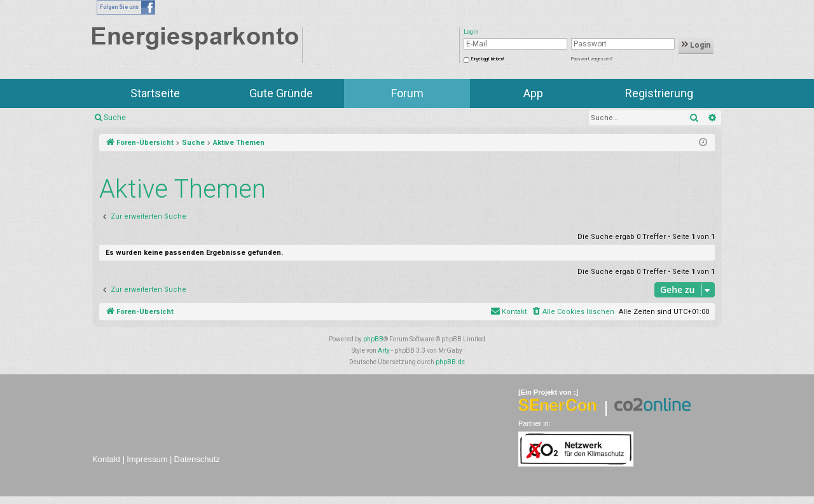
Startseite (155, 93)
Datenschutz (197, 459)
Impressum (147, 459)
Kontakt (106, 459)
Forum (407, 93)
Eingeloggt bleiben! (487, 59)
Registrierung (659, 93)
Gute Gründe (281, 93)
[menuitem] (573, 312)
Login (696, 45)
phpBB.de (450, 362)
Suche (115, 118)
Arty (384, 351)
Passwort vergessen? (592, 59)
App (533, 93)
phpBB (373, 339)
